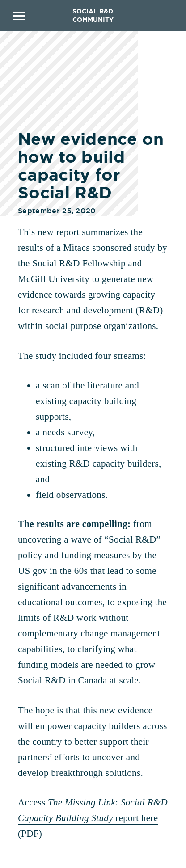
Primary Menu (19, 15)
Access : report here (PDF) (93, 818)
